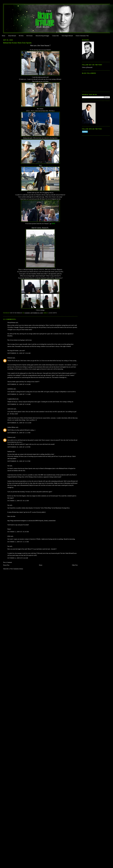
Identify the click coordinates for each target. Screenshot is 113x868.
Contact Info (55, 36)
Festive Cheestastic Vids (82, 36)
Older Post (75, 565)
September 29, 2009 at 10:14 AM (19, 423)
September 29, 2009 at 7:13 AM (19, 394)
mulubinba (10, 389)
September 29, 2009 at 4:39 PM (19, 447)
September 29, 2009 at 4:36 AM (19, 384)
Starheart (10, 452)
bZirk (9, 536)
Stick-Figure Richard (67, 36)
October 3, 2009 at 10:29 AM (18, 532)
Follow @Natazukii (87, 67)
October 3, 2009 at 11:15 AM (18, 542)
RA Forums (30, 36)
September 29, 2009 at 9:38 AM (19, 404)
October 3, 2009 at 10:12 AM (18, 501)
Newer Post (6, 565)
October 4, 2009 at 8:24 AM (18, 558)
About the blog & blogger (42, 36)
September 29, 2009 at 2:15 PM (19, 433)
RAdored (10, 358)
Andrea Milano (11, 427)
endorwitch (10, 409)
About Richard (12, 36)
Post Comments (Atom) (17, 569)
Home (4, 36)
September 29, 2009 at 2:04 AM (19, 353)
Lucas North (53, 313)
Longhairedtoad (12, 399)
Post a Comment (7, 562)
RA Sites (21, 36)
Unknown (10, 437)
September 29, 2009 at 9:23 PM (19, 461)
